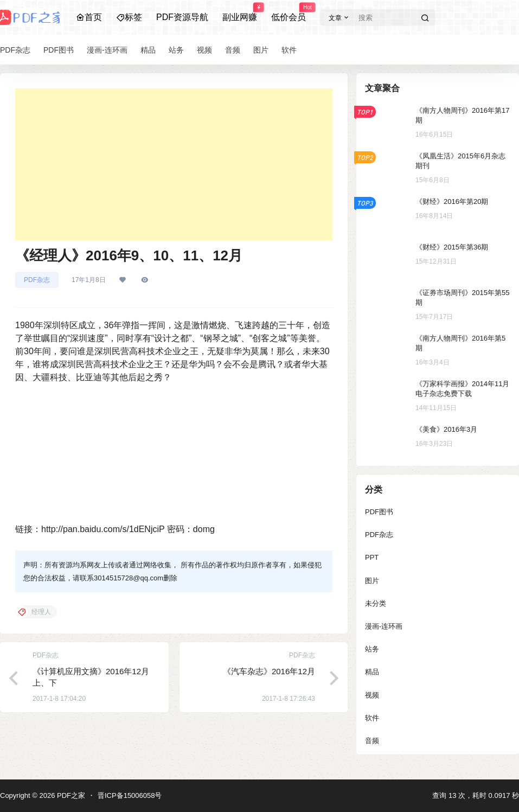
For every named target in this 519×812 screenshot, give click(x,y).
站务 (372, 649)
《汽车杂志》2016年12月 (269, 671)
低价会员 (289, 12)
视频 (372, 695)
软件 (372, 718)
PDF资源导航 (182, 17)
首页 (89, 17)
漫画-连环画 (384, 626)
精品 (372, 672)
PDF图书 (379, 512)
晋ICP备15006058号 (130, 795)
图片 (372, 581)
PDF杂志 (37, 280)
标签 (129, 17)
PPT (372, 557)
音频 (372, 741)
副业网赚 (240, 12)
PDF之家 (70, 795)
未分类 (376, 603)
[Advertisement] (174, 164)
